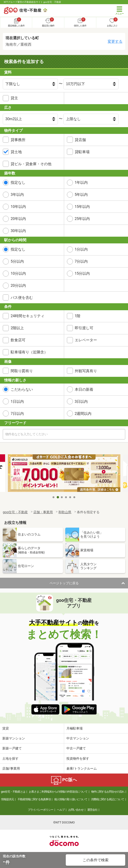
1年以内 (81, 182)
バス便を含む (22, 298)
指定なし (18, 182)
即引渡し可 (84, 328)
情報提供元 (8, 799)
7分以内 (81, 261)
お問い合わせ (76, 810)
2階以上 (17, 328)
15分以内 (82, 273)
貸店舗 (80, 140)
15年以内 (82, 207)
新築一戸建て (12, 748)
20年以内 (18, 219)
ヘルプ (61, 810)
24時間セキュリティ (28, 316)
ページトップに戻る (64, 583)
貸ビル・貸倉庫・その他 (31, 164)
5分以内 (17, 261)
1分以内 (81, 249)
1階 (78, 316)
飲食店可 (18, 340)
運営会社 (92, 810)
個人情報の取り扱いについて (71, 799)
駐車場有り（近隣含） (29, 352)
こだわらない (22, 389)
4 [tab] (66, 497)
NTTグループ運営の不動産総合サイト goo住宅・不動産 (33, 2)
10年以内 (18, 207)
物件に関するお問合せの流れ (108, 792)
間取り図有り (22, 371)
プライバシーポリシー (41, 810)
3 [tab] (62, 497)
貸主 (14, 98)
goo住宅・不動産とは (13, 792)
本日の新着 (84, 389)
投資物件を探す (78, 758)
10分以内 (18, 273)
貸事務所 (18, 140)
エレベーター (86, 340)
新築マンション (14, 738)
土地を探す (10, 758)
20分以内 (18, 286)
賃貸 (6, 728)
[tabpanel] (64, 474)
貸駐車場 (82, 152)
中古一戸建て (76, 748)
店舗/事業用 (11, 768)
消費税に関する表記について (108, 799)
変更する (115, 41)
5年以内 (81, 195)
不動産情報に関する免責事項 (34, 799)
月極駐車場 (75, 728)
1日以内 (17, 402)
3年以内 (17, 195)
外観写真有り (86, 371)
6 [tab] (75, 497)
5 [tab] (70, 497)
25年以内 (82, 219)
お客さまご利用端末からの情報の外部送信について (58, 792)
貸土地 (16, 152)
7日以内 (17, 414)
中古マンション (78, 738)
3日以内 (81, 402)
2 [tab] (58, 497)
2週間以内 (83, 414)
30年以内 (18, 231)
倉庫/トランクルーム (82, 768)
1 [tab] (54, 497)
